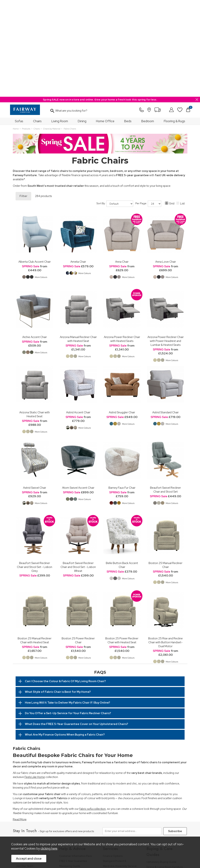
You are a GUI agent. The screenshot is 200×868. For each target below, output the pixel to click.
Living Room (60, 24)
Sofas (19, 24)
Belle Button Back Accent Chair (122, 468)
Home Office (105, 24)
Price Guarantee (22, 829)
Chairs (37, 24)
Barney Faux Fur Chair (122, 391)
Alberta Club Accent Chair (35, 165)
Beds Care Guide (157, 807)
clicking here (49, 848)
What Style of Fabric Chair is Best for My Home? (58, 595)
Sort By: (115, 107)
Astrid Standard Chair (165, 316)
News (19, 788)
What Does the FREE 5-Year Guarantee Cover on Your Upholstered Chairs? (77, 627)
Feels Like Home (35, 680)
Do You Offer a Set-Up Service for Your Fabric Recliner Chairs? (68, 616)
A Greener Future (26, 783)
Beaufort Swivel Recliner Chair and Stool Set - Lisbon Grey (35, 470)
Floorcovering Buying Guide (163, 792)
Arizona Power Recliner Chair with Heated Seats (122, 242)
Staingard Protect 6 (115, 764)
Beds (128, 24)
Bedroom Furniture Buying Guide (162, 780)
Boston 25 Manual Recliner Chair (165, 468)
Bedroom (148, 24)
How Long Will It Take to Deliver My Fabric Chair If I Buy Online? (68, 606)
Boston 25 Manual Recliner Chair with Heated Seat (35, 544)
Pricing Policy (41, 829)
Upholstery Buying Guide (161, 765)
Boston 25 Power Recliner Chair (78, 544)
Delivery (64, 779)
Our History (22, 759)
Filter (23, 99)
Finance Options (113, 759)
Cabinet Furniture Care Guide (164, 802)
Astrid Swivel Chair (35, 391)
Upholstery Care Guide (160, 797)
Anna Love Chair (166, 165)
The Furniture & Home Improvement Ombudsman (32, 776)
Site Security (101, 829)
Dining (82, 24)
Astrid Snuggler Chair (122, 316)
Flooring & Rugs (174, 24)
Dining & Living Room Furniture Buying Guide (165, 772)
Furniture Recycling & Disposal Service (121, 776)
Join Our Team (25, 769)
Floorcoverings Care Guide (163, 812)
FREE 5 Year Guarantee (73, 764)
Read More (20, 723)
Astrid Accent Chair (78, 316)
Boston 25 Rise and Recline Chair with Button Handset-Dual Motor (165, 546)
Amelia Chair (78, 165)
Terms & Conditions (60, 829)
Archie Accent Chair (35, 240)
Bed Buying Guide (157, 787)
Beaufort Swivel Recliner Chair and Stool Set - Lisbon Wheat (78, 470)
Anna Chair (122, 165)
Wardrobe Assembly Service (120, 769)
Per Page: (148, 107)
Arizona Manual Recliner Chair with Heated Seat (78, 242)
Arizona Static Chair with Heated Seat (35, 318)
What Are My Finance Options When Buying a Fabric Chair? (65, 638)
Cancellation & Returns (73, 774)
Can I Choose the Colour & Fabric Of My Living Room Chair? (65, 584)
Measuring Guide (70, 769)
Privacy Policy (83, 829)
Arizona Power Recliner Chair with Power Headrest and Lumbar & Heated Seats (166, 244)
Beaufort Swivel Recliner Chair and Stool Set (165, 393)
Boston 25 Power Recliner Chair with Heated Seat (122, 544)
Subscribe (175, 734)
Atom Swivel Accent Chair (78, 391)
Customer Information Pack (76, 759)
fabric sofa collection (92, 712)
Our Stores (22, 764)
